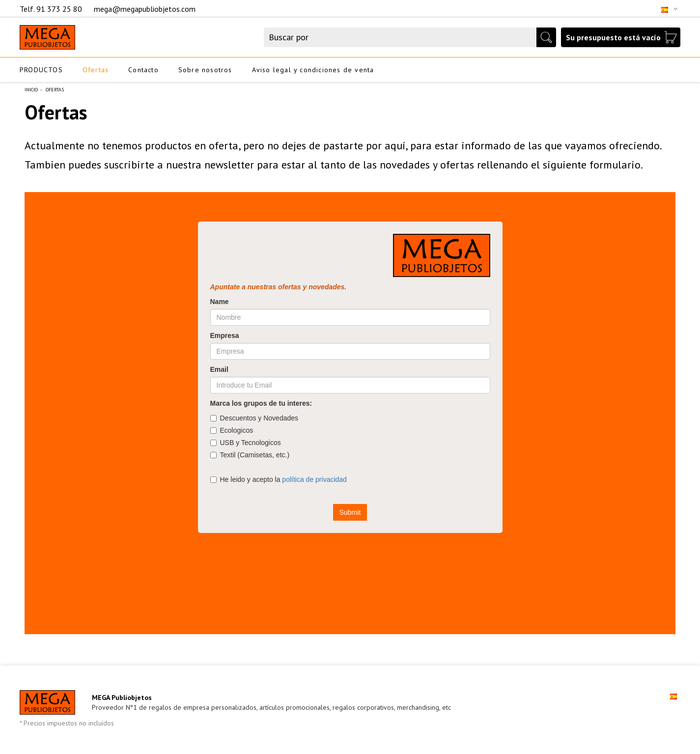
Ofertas (96, 70)
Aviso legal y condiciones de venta (313, 70)
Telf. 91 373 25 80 (52, 9)
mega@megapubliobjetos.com (145, 9)
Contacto (143, 70)
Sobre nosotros (205, 70)
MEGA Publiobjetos (122, 698)
